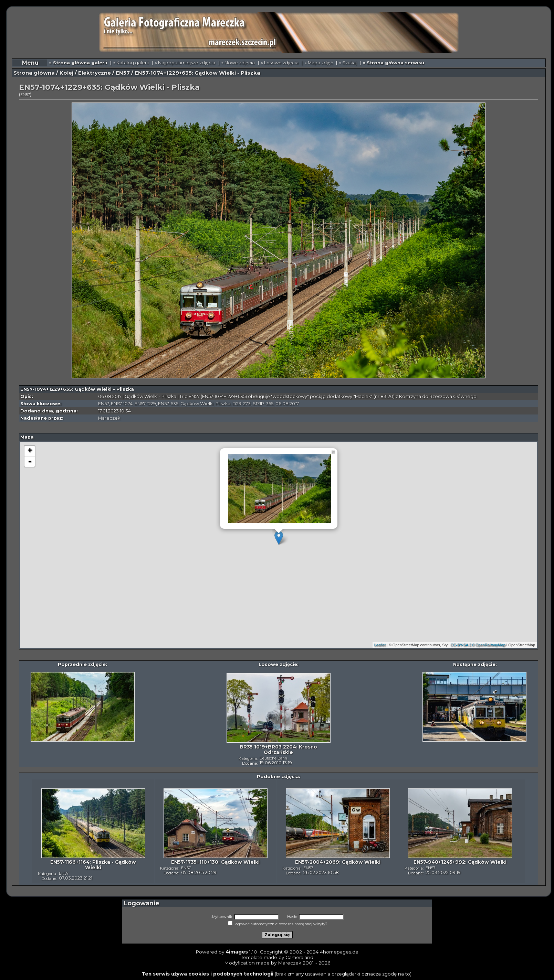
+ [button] (30, 451)
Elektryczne (95, 73)
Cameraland (299, 957)
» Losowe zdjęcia (280, 63)
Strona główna (34, 73)
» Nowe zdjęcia (238, 63)
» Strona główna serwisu (394, 63)
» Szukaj (348, 63)
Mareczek (109, 418)
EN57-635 (168, 404)
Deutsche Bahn (273, 758)
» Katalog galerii (131, 63)
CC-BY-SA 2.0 (463, 645)
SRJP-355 (263, 404)
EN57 (123, 73)
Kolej (66, 73)
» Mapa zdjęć (319, 63)
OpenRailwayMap (490, 645)
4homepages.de (339, 952)
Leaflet (380, 645)
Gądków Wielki (197, 404)
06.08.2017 (287, 404)
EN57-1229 (145, 404)
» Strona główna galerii (78, 63)
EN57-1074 (122, 404)
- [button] (30, 462)
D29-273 (242, 404)
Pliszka (223, 404)
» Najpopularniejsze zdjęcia (185, 63)
